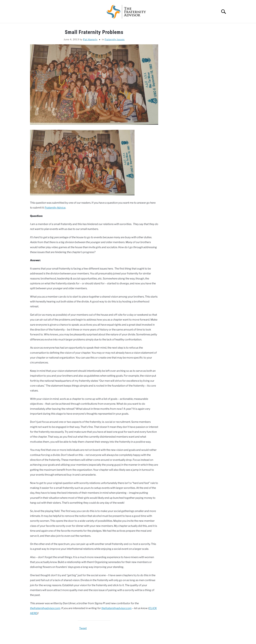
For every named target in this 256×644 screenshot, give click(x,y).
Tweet (83, 628)
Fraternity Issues (115, 39)
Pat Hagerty (90, 39)
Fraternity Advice (55, 208)
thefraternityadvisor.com (45, 608)
